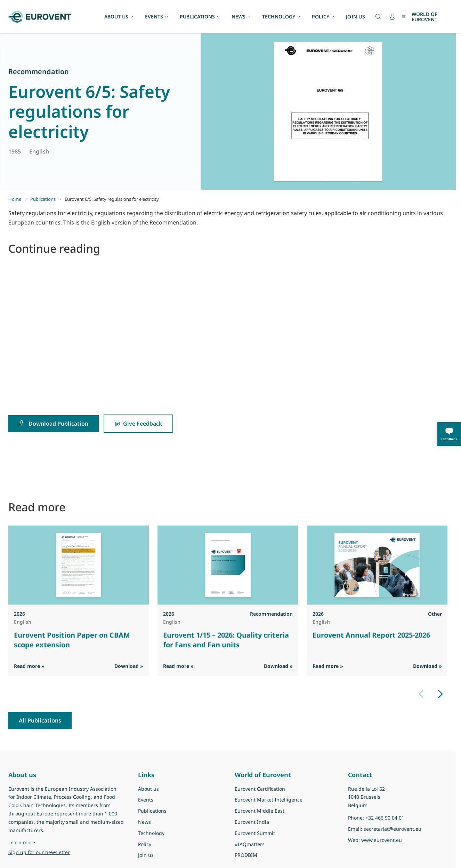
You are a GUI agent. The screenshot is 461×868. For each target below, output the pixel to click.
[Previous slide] (421, 694)
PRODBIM (246, 855)
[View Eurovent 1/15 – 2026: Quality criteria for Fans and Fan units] (228, 565)
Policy (145, 844)
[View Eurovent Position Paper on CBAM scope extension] (79, 565)
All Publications (40, 720)
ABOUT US (119, 17)
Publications (43, 199)
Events (146, 800)
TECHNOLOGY (281, 17)
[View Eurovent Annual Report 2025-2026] (377, 565)
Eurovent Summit (255, 833)
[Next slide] (440, 694)
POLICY (323, 17)
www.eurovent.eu (382, 840)
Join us (146, 855)
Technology (151, 833)
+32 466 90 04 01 (385, 818)
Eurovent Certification (260, 789)
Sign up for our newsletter (39, 852)
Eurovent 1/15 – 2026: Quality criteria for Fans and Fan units (226, 640)
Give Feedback (138, 424)
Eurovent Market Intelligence (269, 800)
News (144, 822)
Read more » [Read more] (29, 666)
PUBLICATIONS (200, 17)
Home (15, 199)
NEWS (241, 17)
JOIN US (355, 17)
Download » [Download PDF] (129, 666)
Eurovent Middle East (260, 811)
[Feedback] (449, 434)
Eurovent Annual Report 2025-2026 (371, 635)
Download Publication (54, 424)
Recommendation (39, 72)
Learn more (22, 842)
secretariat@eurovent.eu (393, 829)
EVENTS (157, 17)
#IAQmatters (250, 844)
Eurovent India (252, 822)
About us (148, 789)
